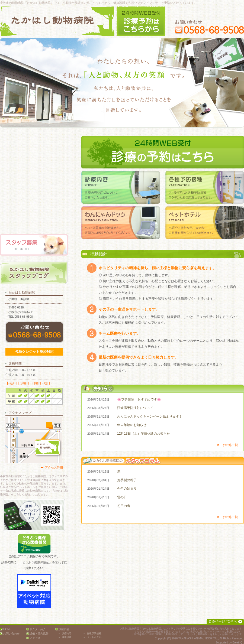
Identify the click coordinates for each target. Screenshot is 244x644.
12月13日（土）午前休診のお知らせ (144, 434)
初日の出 (124, 506)
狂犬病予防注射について (135, 408)
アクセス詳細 (54, 467)
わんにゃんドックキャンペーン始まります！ (150, 417)
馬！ (120, 471)
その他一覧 (230, 445)
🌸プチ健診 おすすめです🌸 (139, 399)
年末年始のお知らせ (132, 425)
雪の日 (122, 497)
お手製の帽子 (127, 480)
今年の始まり (127, 489)
